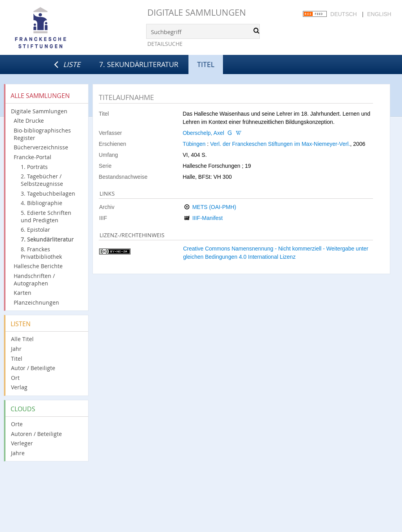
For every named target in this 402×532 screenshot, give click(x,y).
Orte (17, 424)
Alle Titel (22, 339)
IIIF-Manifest (208, 218)
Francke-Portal (33, 157)
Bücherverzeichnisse (41, 147)
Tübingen (194, 144)
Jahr (16, 349)
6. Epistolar (35, 230)
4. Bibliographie (42, 203)
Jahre (18, 453)
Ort (15, 378)
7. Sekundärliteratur (139, 64)
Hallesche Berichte (38, 266)
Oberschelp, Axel (203, 133)
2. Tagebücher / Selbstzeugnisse (42, 180)
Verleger (22, 443)
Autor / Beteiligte (33, 368)
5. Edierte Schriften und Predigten (46, 216)
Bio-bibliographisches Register (42, 134)
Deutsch (344, 14)
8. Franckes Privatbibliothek (41, 253)
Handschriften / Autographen (34, 280)
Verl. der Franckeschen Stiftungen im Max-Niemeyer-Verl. (280, 144)
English (379, 14)
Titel (17, 359)
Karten (23, 293)
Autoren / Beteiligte (36, 434)
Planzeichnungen (36, 302)
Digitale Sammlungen (197, 12)
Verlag (19, 387)
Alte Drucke (29, 121)
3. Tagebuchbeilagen (48, 193)
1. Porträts (34, 167)
